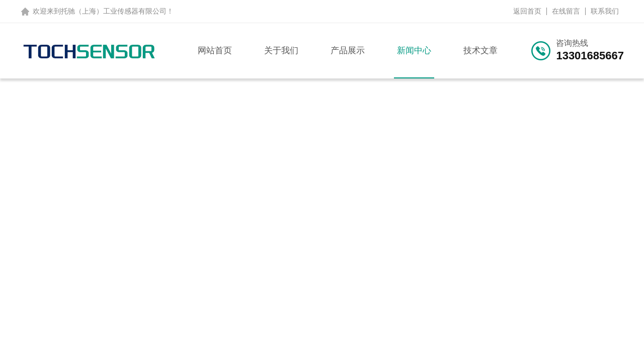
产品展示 (348, 51)
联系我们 (605, 11)
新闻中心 (414, 51)
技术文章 (480, 51)
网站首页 (215, 51)
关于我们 (281, 51)
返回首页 (527, 11)
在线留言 (566, 11)
